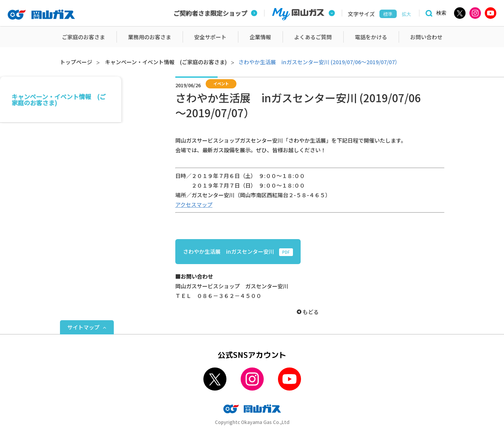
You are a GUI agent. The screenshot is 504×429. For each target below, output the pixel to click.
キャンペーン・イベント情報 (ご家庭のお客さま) (166, 62)
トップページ (76, 62)
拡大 (406, 14)
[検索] (435, 13)
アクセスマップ (194, 205)
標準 (388, 14)
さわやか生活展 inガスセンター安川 (238, 252)
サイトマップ (83, 327)
